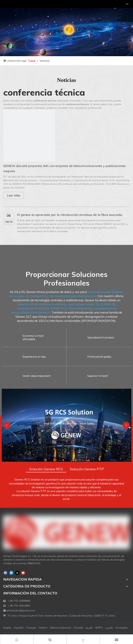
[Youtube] (23, 573)
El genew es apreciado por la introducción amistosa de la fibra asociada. (70, 215)
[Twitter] (17, 573)
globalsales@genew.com (21, 610)
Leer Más (14, 195)
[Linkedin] (11, 573)
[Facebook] (5, 573)
